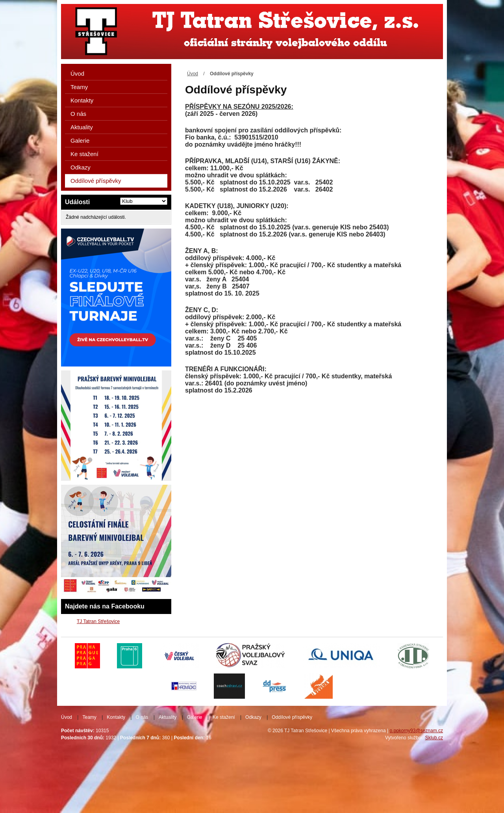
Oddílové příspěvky (96, 181)
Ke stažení (84, 154)
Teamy (79, 87)
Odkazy (81, 167)
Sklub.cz (434, 738)
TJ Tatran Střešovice (98, 621)
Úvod (193, 74)
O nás (78, 114)
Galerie (80, 140)
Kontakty (82, 100)
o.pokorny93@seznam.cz (416, 731)
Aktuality (82, 127)
